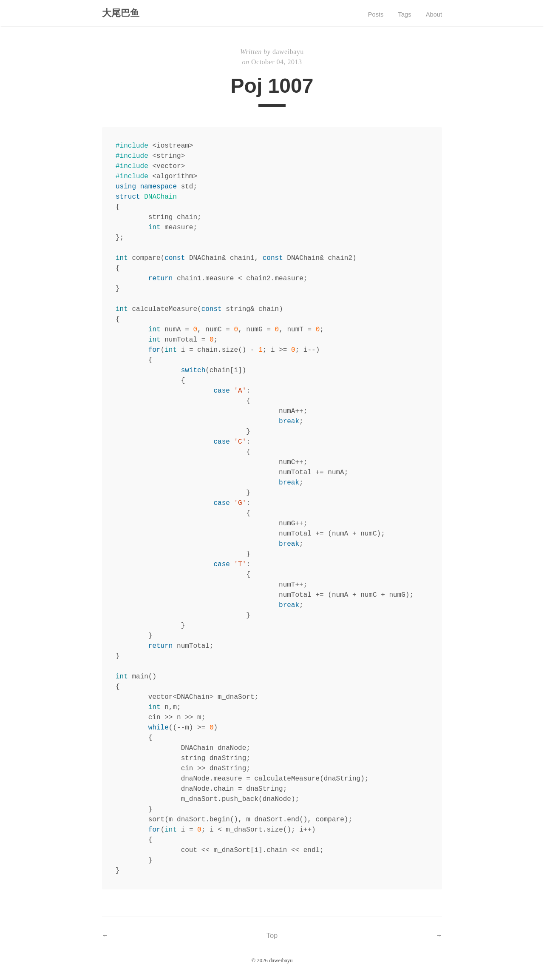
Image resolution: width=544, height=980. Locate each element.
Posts (370, 15)
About (433, 15)
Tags (401, 15)
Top (272, 937)
